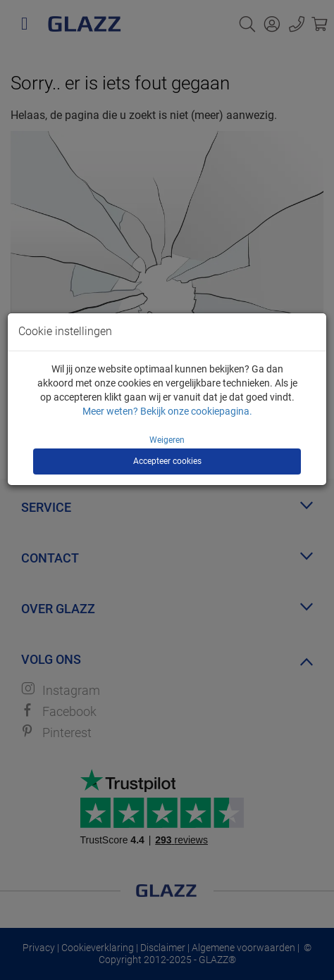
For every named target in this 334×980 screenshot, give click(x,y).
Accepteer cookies (167, 461)
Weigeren (167, 440)
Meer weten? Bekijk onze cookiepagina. (167, 411)
